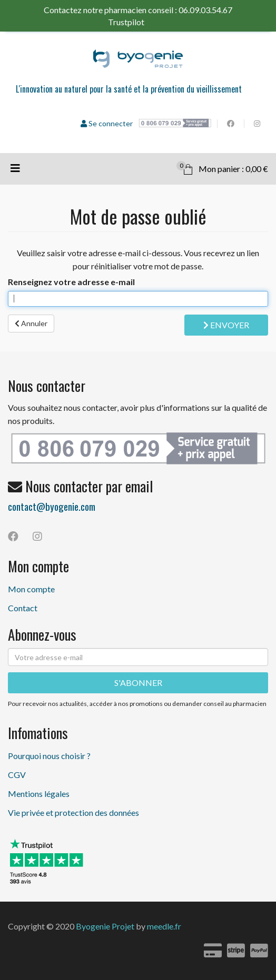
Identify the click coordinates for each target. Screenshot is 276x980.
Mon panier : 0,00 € (222, 167)
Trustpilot (135, 22)
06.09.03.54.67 (205, 10)
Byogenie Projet (105, 926)
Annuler (31, 323)
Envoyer (226, 325)
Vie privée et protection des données (73, 812)
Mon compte (31, 589)
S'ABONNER (138, 683)
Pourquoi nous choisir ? (49, 756)
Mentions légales (39, 794)
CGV (17, 775)
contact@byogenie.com (52, 506)
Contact (23, 608)
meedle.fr (164, 926)
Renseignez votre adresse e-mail (71, 282)
